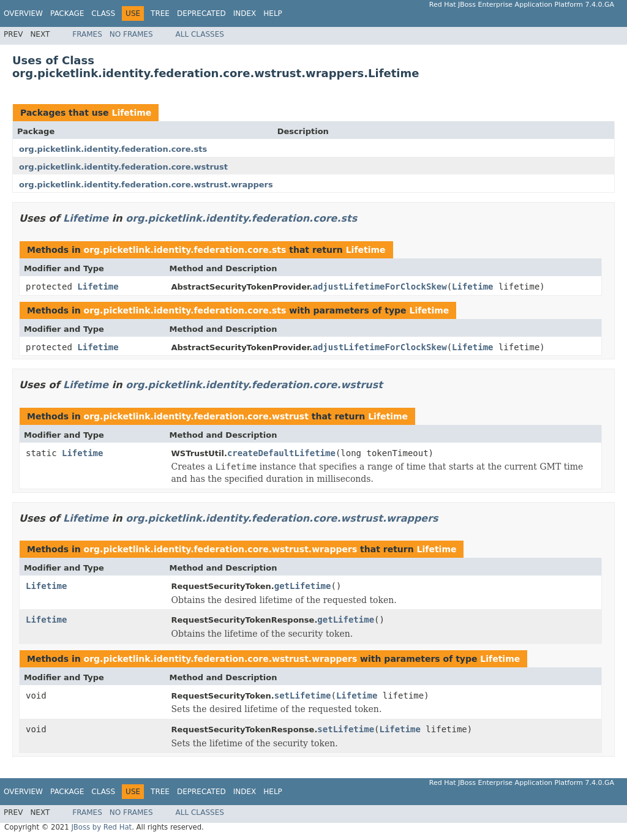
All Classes (200, 34)
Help (273, 13)
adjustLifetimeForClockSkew (379, 287)
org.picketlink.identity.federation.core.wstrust (123, 167)
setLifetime (303, 696)
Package (67, 13)
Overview (23, 13)
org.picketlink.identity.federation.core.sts (113, 149)
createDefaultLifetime (281, 453)
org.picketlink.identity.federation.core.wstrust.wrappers (146, 185)
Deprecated (201, 13)
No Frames (131, 34)
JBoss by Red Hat (101, 827)
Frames (87, 34)
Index (245, 13)
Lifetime (131, 113)
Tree (160, 13)
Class (103, 13)
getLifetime (303, 586)
